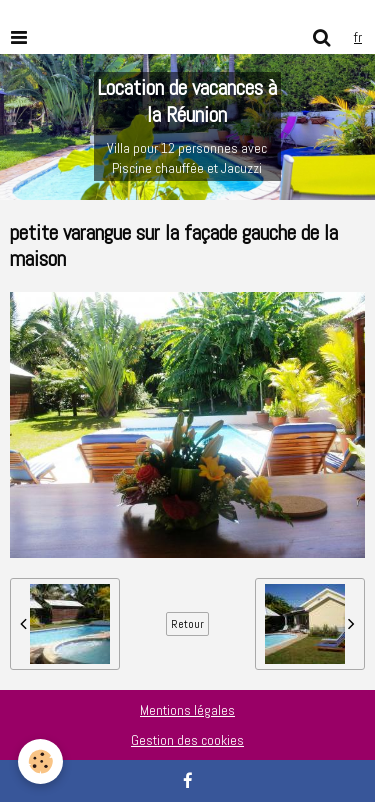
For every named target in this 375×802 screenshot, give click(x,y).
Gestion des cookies (187, 740)
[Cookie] (40, 761)
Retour (187, 624)
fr (358, 37)
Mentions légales (187, 710)
